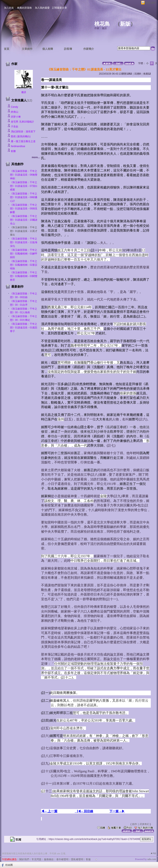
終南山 (15, 112)
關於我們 (24, 859)
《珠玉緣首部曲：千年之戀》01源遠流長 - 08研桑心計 (24, 197)
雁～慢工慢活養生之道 (23, 141)
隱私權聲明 (77, 859)
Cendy (14, 107)
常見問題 (37, 859)
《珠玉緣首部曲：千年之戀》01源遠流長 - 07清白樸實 (24, 186)
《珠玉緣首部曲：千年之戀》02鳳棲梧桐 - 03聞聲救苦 (24, 276)
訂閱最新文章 (60, 8)
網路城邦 (151, 3)
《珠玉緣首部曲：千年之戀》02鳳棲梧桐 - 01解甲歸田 (24, 254)
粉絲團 (9, 865)
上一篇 (52, 811)
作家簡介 (89, 49)
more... (36, 157)
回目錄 (88, 811)
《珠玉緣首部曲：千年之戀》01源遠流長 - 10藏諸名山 (24, 220)
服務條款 (49, 859)
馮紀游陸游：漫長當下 (23, 132)
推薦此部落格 (24, 8)
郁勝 (13, 151)
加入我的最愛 (42, 8)
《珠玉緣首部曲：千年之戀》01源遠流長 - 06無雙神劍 (24, 175)
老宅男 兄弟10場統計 (22, 122)
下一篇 (114, 811)
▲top (153, 853)
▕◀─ (79, 811)
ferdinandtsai (18, 146)
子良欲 (15, 127)
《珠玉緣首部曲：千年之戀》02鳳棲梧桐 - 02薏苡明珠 (24, 265)
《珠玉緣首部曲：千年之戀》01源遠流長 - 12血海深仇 (24, 242)
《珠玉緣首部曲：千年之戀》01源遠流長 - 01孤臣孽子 (24, 328)
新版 (125, 24)
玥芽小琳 (16, 117)
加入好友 (9, 8)
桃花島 (102, 24)
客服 (88, 859)
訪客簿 (68, 49)
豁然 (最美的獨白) (21, 136)
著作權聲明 (62, 859)
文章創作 (27, 49)
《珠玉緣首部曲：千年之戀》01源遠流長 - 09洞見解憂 (24, 209)
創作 (135, 824)
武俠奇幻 (144, 824)
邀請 (24, 92)
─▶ (122, 811)
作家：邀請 (101, 28)
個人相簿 (48, 49)
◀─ (44, 811)
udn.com (152, 859)
